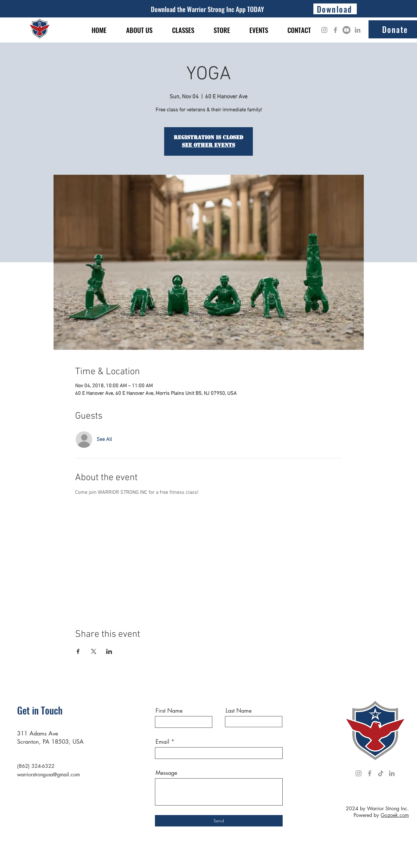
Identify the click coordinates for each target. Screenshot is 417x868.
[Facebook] (335, 30)
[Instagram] (324, 30)
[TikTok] (381, 773)
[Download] (335, 9)
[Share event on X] (94, 651)
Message (166, 773)
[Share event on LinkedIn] (109, 651)
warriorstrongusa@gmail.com (48, 775)
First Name (169, 710)
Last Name (239, 710)
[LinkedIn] (358, 30)
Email (162, 741)
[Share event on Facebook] (78, 651)
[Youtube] (346, 30)
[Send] (219, 821)
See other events (208, 145)
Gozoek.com (395, 815)
